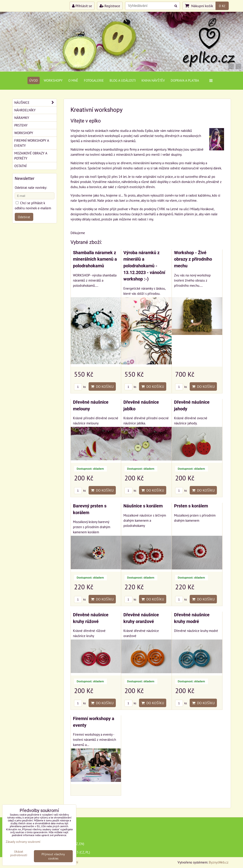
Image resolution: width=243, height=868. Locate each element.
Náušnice (35, 103)
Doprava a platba (185, 80)
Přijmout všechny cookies (53, 856)
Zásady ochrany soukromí (23, 842)
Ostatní (20, 166)
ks (80, 387)
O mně (73, 80)
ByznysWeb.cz (219, 862)
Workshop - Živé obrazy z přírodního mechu (193, 259)
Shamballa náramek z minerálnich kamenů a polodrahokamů (95, 259)
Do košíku (102, 386)
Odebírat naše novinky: (31, 187)
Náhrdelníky (25, 110)
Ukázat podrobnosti (19, 853)
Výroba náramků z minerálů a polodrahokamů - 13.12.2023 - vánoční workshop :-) (144, 266)
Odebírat (24, 217)
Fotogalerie (94, 80)
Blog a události (123, 80)
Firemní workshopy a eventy (32, 143)
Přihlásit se (82, 6)
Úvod (34, 80)
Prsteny (21, 125)
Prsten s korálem (191, 506)
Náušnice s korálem (143, 506)
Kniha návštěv (153, 80)
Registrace (110, 6)
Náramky (22, 118)
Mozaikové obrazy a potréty (31, 156)
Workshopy (53, 80)
